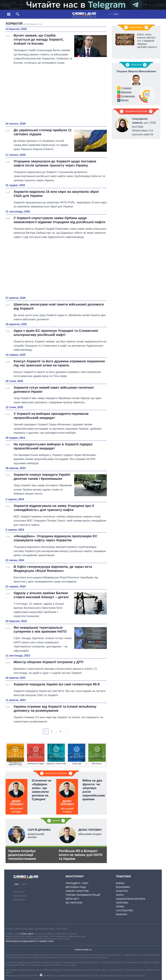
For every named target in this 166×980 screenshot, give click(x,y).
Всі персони (74, 903)
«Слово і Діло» (27, 934)
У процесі (126, 88)
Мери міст (72, 899)
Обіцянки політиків (136, 111)
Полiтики (136, 65)
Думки (56, 821)
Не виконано (128, 96)
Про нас (19, 892)
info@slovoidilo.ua (83, 950)
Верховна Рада (76, 887)
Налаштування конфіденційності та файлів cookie (30, 941)
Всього (125, 100)
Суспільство (124, 910)
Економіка (123, 887)
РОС (116, 14)
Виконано (126, 92)
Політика (122, 903)
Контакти (20, 896)
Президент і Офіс (77, 883)
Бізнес (120, 883)
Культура (122, 891)
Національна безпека (131, 899)
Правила (19, 900)
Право (120, 907)
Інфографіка (136, 27)
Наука (120, 895)
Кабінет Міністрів (77, 891)
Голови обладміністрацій (83, 895)
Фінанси (122, 914)
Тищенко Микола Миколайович (136, 71)
